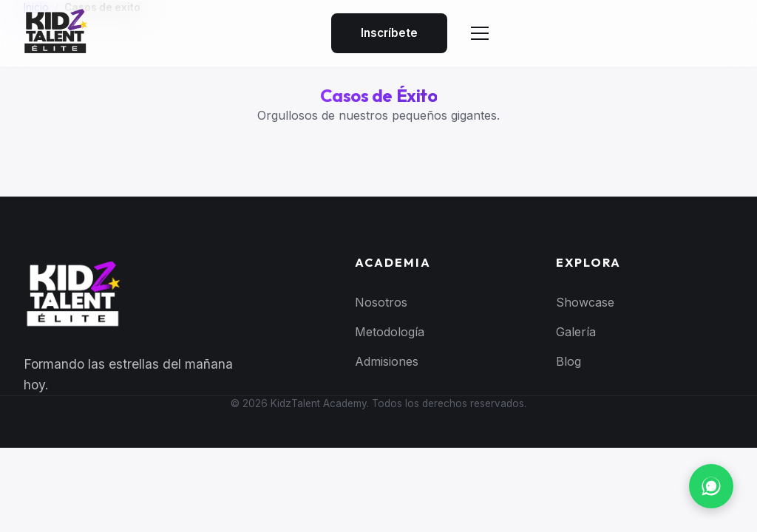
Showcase (585, 302)
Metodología (390, 332)
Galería (576, 332)
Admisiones (387, 361)
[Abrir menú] (480, 33)
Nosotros (381, 302)
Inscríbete (389, 33)
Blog (568, 361)
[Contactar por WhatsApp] (711, 486)
